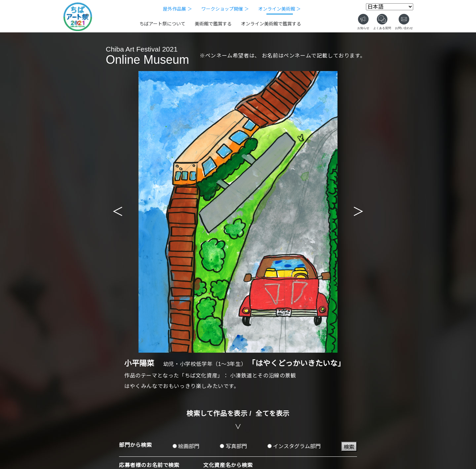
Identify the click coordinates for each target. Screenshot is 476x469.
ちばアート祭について (162, 24)
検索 (349, 447)
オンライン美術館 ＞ (280, 9)
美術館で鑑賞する (213, 24)
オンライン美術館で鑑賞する (271, 24)
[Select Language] (390, 7)
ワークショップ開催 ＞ (225, 9)
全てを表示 (273, 413)
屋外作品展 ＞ (178, 9)
